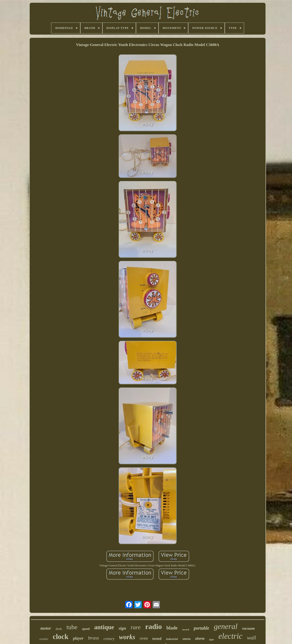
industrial (172, 639)
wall (251, 638)
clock (61, 637)
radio (153, 626)
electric (231, 636)
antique (104, 627)
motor (46, 628)
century (109, 639)
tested (157, 639)
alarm (200, 638)
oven (144, 638)
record (186, 629)
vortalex (44, 639)
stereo (187, 639)
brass (94, 638)
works (127, 637)
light (212, 639)
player (78, 638)
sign (122, 628)
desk (59, 629)
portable (201, 628)
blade (172, 628)
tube (72, 627)
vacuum (248, 628)
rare (136, 627)
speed (86, 629)
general (226, 626)
